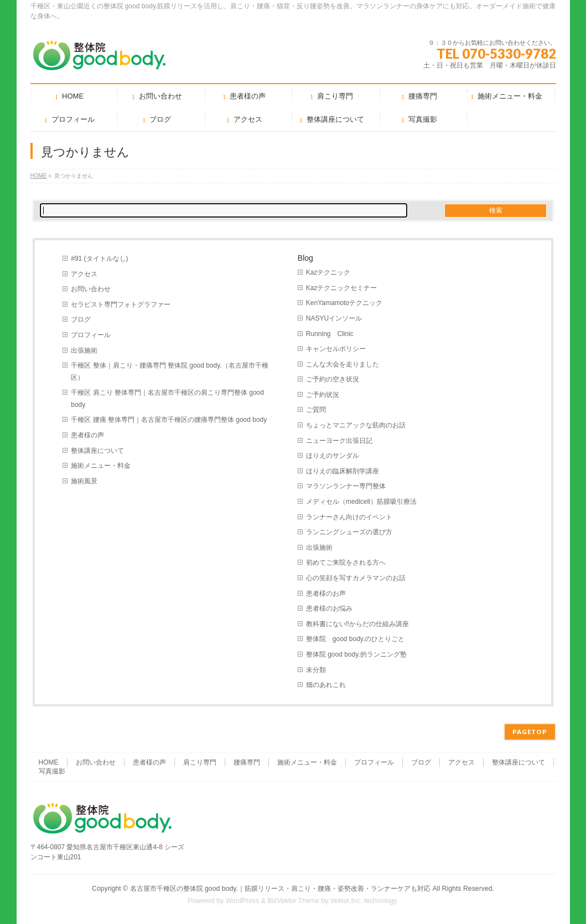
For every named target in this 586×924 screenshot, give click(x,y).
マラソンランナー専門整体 (346, 486)
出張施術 (84, 350)
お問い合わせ (91, 289)
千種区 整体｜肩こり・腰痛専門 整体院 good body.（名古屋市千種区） (169, 371)
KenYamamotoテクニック (344, 303)
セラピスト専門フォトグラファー (121, 304)
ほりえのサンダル (333, 456)
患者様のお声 (326, 593)
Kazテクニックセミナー (342, 288)
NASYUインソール (334, 318)
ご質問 (316, 410)
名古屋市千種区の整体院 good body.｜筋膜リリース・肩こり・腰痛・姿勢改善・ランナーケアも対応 (280, 889)
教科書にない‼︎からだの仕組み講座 (357, 624)
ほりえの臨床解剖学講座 (343, 471)
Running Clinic (330, 334)
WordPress (243, 901)
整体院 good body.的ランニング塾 (356, 654)
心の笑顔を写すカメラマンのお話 (356, 578)
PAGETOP (530, 732)
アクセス (84, 274)
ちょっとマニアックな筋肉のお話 (356, 425)
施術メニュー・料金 (101, 466)
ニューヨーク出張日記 (339, 441)
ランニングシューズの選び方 (349, 532)
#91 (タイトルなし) (99, 259)
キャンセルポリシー (336, 349)
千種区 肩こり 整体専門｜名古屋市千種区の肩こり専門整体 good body (167, 399)
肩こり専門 (200, 762)
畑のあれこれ (326, 685)
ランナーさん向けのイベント (349, 517)
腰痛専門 (247, 762)
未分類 (316, 670)
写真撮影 (52, 771)
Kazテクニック (328, 272)
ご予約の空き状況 (333, 379)
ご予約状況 (323, 395)
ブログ (81, 319)
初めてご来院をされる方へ (346, 562)
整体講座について (97, 451)
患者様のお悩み (329, 608)
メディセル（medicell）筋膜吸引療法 (361, 502)
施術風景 (84, 481)
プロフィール (91, 335)
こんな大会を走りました (343, 364)
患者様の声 (87, 435)
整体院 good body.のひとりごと (355, 639)
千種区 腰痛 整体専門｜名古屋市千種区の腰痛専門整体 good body (169, 420)
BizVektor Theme (293, 901)
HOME (39, 176)
